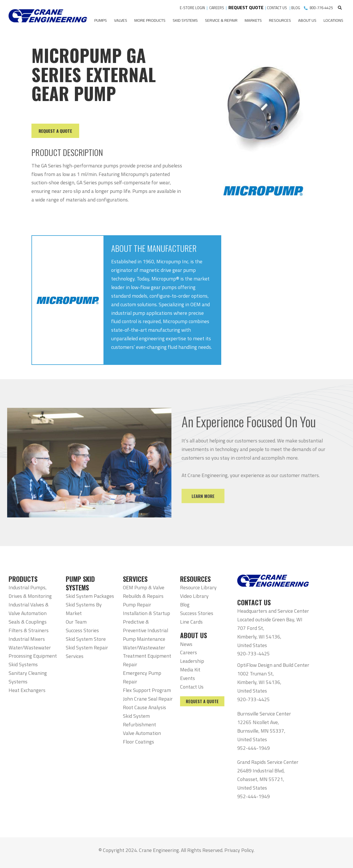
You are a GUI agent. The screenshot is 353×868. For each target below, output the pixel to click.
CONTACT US (277, 8)
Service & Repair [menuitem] (221, 20)
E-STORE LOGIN (192, 8)
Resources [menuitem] (280, 20)
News (186, 644)
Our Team (76, 622)
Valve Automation (142, 733)
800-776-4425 (321, 8)
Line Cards (191, 622)
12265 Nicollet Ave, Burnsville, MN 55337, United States (261, 731)
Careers (189, 652)
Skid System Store (86, 639)
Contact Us (192, 687)
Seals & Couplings (28, 622)
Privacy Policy (239, 850)
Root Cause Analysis (144, 707)
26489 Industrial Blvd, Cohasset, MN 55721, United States (261, 779)
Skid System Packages (90, 596)
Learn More (209, 496)
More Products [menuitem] (150, 20)
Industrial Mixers (27, 639)
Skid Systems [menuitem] (185, 20)
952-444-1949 (254, 748)
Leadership (192, 661)
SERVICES (135, 579)
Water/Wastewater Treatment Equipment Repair (147, 656)
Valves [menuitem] (121, 20)
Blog (185, 605)
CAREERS (217, 8)
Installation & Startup (146, 613)
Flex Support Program (147, 690)
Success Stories (82, 630)
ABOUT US (194, 635)
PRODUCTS (23, 579)
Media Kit (190, 670)
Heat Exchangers (27, 690)
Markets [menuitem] (253, 20)
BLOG (296, 8)
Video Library (194, 596)
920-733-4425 (254, 654)
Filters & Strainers (29, 630)
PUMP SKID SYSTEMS (80, 583)
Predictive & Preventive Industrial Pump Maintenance (145, 630)
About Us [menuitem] (307, 20)
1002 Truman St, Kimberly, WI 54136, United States (259, 682)
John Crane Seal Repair (148, 699)
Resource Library (198, 587)
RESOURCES (195, 579)
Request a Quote (202, 701)
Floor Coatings (138, 742)
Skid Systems (23, 664)
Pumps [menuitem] (101, 20)
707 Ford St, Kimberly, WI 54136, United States (259, 637)
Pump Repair (137, 605)
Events (188, 678)
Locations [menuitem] (333, 20)
